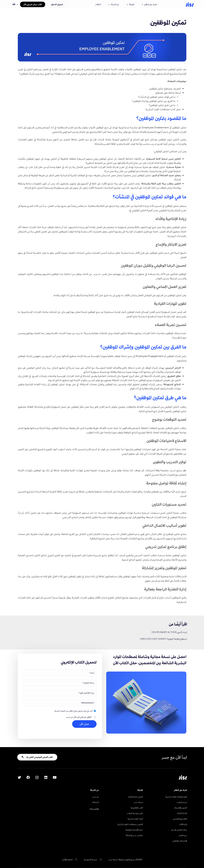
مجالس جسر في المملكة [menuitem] (134, 835)
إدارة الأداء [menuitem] (183, 824)
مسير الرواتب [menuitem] (182, 802)
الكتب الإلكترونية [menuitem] (137, 808)
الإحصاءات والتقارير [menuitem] (180, 841)
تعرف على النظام (149, 4)
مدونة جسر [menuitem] (138, 802)
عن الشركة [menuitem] (94, 790)
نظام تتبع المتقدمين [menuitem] (180, 819)
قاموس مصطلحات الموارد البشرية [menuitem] (130, 824)
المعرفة (130, 4)
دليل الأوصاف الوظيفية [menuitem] (134, 830)
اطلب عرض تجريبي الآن (33, 4)
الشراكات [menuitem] (95, 802)
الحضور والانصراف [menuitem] (181, 808)
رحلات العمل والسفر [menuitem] (179, 830)
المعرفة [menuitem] (140, 790)
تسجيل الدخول (57, 4)
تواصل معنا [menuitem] (94, 809)
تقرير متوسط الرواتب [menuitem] (135, 813)
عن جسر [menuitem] (95, 797)
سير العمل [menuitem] (183, 835)
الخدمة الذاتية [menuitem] (182, 813)
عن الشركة (114, 4)
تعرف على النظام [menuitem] (181, 790)
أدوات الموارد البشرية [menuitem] (135, 819)
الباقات (98, 4)
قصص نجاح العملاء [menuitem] (135, 797)
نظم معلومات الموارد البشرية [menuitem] (176, 797)
